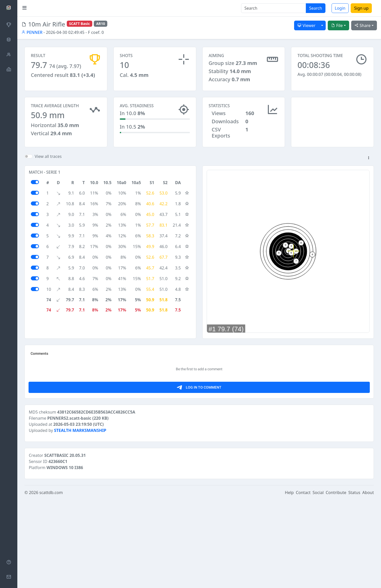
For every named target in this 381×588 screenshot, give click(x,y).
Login (340, 8)
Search (316, 8)
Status (354, 581)
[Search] (274, 8)
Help (289, 581)
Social (318, 581)
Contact (303, 581)
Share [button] (363, 25)
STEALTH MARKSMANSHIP (80, 519)
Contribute (336, 581)
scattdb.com (51, 581)
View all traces (48, 159)
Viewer (306, 25)
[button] (369, 160)
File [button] (337, 25)
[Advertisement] (332, 122)
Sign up (361, 8)
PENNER (32, 32)
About (368, 581)
